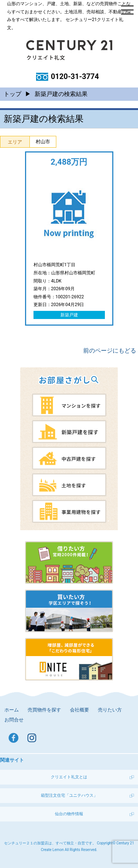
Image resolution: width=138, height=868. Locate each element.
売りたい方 (110, 710)
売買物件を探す (44, 710)
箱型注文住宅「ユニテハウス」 (69, 795)
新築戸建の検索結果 (61, 94)
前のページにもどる (110, 351)
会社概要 (79, 710)
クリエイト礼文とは (69, 777)
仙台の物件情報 (69, 814)
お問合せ (14, 720)
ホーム (12, 710)
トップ (13, 94)
